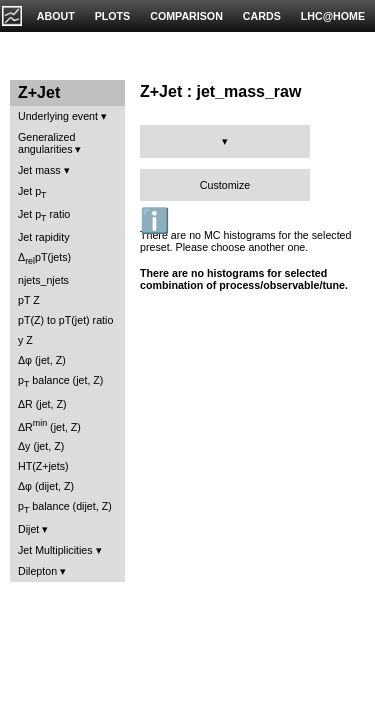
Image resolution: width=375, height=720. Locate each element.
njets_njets (43, 280)
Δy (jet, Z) (41, 446)
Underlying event (58, 116)
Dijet (28, 529)
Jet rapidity (44, 237)
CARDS (262, 16)
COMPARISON (186, 16)
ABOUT (56, 16)
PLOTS (113, 16)
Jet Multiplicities (55, 550)
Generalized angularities (46, 143)
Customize (225, 185)
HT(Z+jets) (43, 466)
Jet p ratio (44, 215)
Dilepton (37, 571)
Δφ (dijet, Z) (46, 486)
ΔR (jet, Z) (42, 404)
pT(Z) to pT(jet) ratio (65, 320)
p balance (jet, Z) (60, 381)
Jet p (32, 192)
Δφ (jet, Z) (42, 360)
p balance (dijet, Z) (65, 507)
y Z (25, 340)
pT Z (29, 300)
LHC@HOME (333, 16)
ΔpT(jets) (44, 258)
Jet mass (39, 170)
